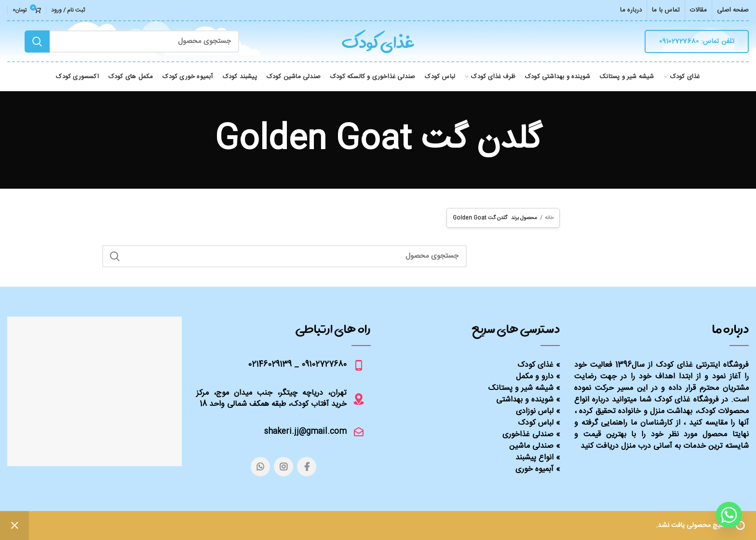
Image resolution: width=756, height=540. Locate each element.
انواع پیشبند (534, 458)
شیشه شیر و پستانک (521, 388)
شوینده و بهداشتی (525, 400)
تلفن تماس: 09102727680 (697, 42)
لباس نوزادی (535, 411)
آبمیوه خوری (534, 469)
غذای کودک (535, 365)
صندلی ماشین (531, 446)
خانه (549, 218)
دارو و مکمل (535, 377)
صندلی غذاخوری (528, 435)
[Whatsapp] (729, 515)
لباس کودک (536, 423)
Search (37, 42)
